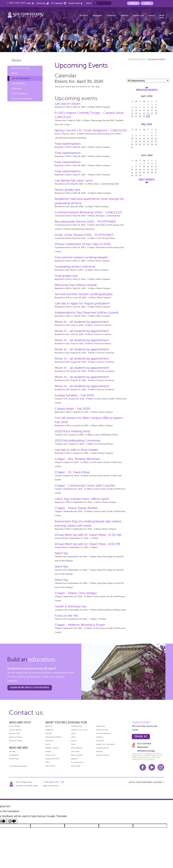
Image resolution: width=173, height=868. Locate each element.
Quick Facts (75, 751)
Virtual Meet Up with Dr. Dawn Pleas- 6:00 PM (87, 544)
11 (156, 107)
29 (144, 116)
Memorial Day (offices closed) (76, 285)
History (74, 733)
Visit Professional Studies (18, 766)
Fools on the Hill (66, 616)
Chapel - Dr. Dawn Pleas (72, 472)
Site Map (12, 751)
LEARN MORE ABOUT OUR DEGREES (29, 687)
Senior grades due (68, 190)
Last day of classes (68, 104)
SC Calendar (57, 3)
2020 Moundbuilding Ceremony (77, 440)
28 (140, 116)
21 (140, 113)
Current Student (15, 730)
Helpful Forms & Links (79, 730)
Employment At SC (52, 759)
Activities (48, 733)
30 (148, 116)
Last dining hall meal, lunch (74, 180)
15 (144, 110)
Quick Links (74, 3)
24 (152, 113)
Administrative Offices (53, 737)
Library (74, 737)
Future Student (15, 726)
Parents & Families (16, 741)
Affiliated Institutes (52, 748)
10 (152, 107)
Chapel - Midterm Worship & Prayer (80, 625)
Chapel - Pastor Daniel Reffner (76, 508)
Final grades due (66, 276)
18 (156, 110)
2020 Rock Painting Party (72, 431)
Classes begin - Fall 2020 (73, 409)
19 (132, 113)
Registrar (74, 759)
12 (132, 110)
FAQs (47, 762)
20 (136, 113)
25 (156, 113)
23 (148, 113)
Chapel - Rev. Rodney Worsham (77, 459)
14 (140, 110)
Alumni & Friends (15, 737)
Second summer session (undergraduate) (84, 294)
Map (29, 3)
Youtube (152, 767)
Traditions (100, 737)
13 (136, 110)
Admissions (49, 741)
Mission (74, 741)
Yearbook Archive (103, 755)
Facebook (143, 767)
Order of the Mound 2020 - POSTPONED (84, 235)
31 (132, 147)
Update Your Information (105, 744)
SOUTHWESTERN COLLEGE (149, 782)
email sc (141, 736)
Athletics (125, 15)
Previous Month (147, 90)
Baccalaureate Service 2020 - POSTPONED (85, 222)
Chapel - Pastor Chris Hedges (76, 593)
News (162, 15)
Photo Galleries (19, 94)
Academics (111, 15)
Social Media (18, 83)
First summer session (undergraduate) (81, 257)
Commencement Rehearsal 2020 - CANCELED (88, 212)
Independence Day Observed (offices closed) (87, 313)
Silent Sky (61, 553)
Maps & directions (51, 786)
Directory (41, 3)
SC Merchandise (77, 762)
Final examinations (68, 144)
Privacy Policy (14, 759)
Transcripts (100, 741)
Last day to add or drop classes (76, 450)
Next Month (147, 180)
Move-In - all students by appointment (82, 322)
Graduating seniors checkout (75, 267)
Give (147, 3)
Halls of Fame (50, 766)
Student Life (138, 15)
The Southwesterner (22, 99)
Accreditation (14, 755)
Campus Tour (50, 755)
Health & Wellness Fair (71, 606)
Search (89, 3)
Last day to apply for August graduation (82, 303)
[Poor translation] (12, 821)
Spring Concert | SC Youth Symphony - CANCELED (91, 130)
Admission (97, 15)
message (62, 782)
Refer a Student (77, 755)
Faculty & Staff (14, 733)
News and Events (20, 68)
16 (148, 110)
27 (136, 116)
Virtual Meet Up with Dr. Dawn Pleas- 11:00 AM (88, 535)
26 (132, 116)
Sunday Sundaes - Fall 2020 (74, 395)
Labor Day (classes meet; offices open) (82, 499)
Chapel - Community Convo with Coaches (85, 485)
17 (152, 110)
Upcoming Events (21, 78)
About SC (84, 15)
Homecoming (76, 726)
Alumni (152, 15)
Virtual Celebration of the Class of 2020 (83, 244)
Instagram (161, 767)
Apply (133, 3)
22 (144, 113)
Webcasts (17, 88)
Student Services (102, 730)
